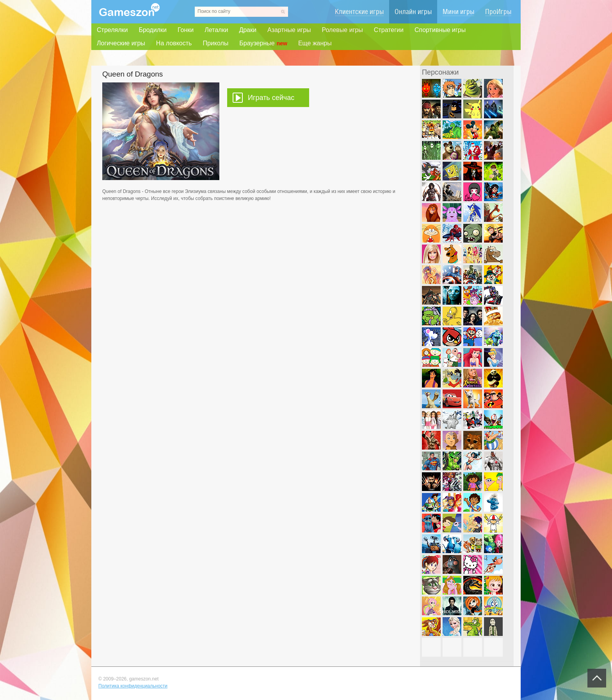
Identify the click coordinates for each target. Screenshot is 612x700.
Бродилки (153, 30)
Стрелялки (112, 30)
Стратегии (389, 30)
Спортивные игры (440, 30)
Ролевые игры (342, 30)
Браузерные (263, 43)
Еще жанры (315, 43)
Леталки (216, 30)
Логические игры (121, 43)
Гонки (186, 30)
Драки (248, 30)
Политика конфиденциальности (133, 686)
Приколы (215, 43)
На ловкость (174, 43)
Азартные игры (289, 30)
